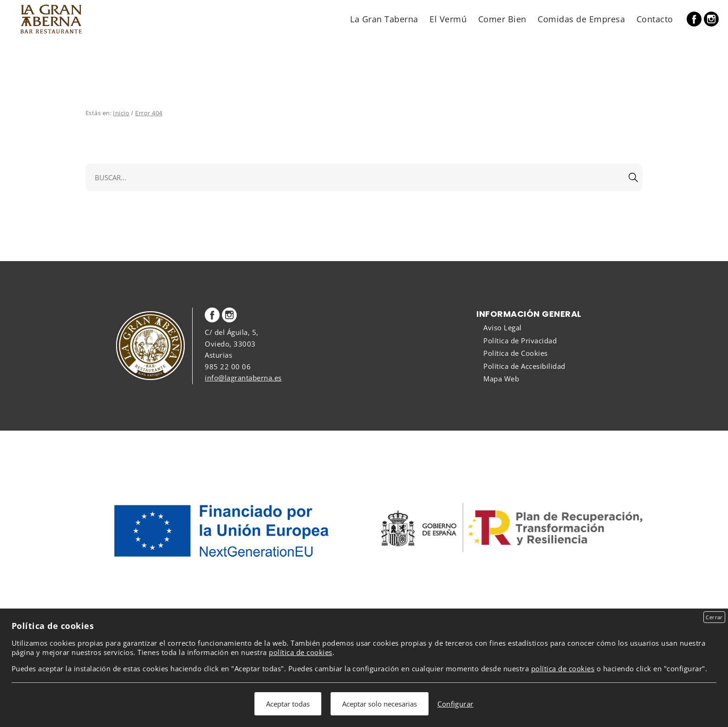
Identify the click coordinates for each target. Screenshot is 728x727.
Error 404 (149, 113)
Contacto (655, 19)
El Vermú (448, 19)
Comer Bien (502, 19)
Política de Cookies (515, 353)
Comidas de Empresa (581, 19)
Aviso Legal (502, 327)
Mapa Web (501, 379)
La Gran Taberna (384, 19)
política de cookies (300, 652)
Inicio (121, 113)
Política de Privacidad (520, 341)
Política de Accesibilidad (524, 366)
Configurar (455, 704)
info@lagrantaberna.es (243, 378)
